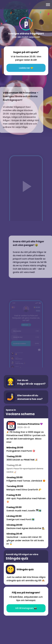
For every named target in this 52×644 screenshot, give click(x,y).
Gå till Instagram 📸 (26, 608)
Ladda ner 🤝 (26, 68)
